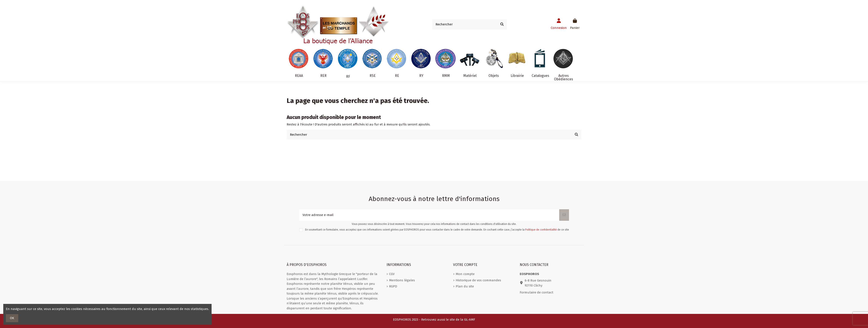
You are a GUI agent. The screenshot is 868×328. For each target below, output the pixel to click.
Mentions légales (402, 280)
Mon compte (465, 274)
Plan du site (465, 286)
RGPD (393, 286)
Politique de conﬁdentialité (541, 230)
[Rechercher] (502, 24)
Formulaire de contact (537, 292)
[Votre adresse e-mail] (429, 215)
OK (12, 318)
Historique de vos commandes (478, 280)
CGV (392, 274)
